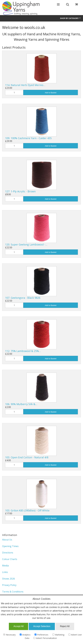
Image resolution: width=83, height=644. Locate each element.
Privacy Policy (9, 585)
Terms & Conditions (13, 592)
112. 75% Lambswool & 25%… (23, 351)
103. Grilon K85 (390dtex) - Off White (27, 510)
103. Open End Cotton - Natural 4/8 (27, 457)
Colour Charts (10, 559)
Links (5, 572)
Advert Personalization (45, 638)
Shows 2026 (8, 579)
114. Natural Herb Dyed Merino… (25, 85)
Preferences (41, 635)
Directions (8, 553)
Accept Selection (42, 626)
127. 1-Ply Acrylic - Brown (20, 191)
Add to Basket (51, 93)
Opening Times (10, 546)
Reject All (65, 626)
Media (5, 566)
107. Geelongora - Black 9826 (23, 298)
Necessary (9, 635)
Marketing (58, 635)
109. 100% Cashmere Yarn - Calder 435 (28, 138)
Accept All (18, 626)
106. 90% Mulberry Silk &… (21, 404)
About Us (7, 540)
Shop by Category (70, 18)
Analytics (25, 635)
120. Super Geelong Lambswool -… (26, 244)
